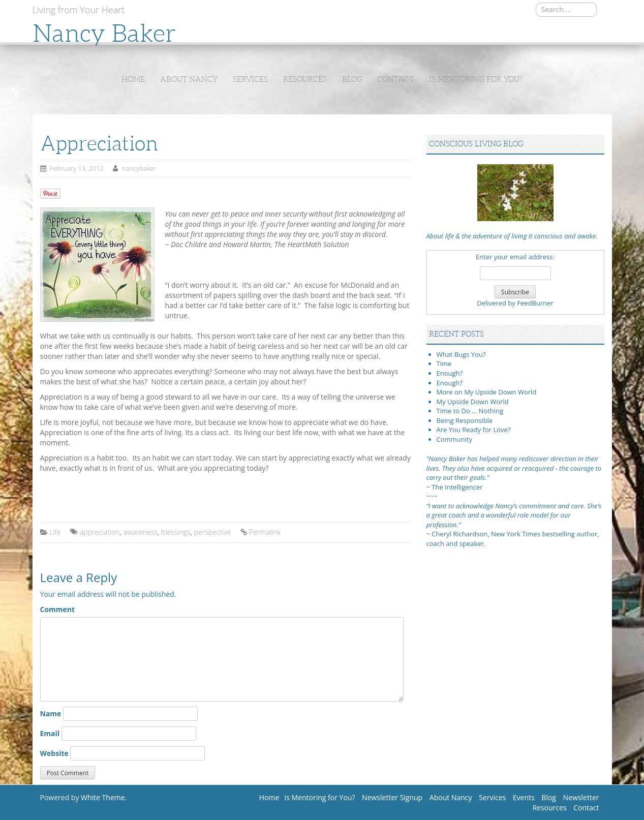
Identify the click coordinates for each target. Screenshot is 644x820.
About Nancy (189, 79)
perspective (213, 532)
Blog (352, 79)
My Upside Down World (473, 402)
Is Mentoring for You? (476, 79)
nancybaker (139, 168)
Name (51, 713)
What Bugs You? (461, 354)
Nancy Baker (104, 33)
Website (54, 753)
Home (133, 79)
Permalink (265, 532)
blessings (176, 532)
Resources (305, 79)
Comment (58, 609)
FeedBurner (535, 303)
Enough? (450, 373)
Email (50, 733)
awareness (141, 532)
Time (444, 363)
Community (454, 439)
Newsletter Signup (392, 797)
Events (524, 797)
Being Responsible (465, 420)
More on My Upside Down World (487, 392)
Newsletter (581, 797)
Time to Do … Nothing (470, 411)
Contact (395, 79)
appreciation (100, 532)
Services (250, 79)
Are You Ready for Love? (474, 430)
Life (55, 532)
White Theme (103, 797)
